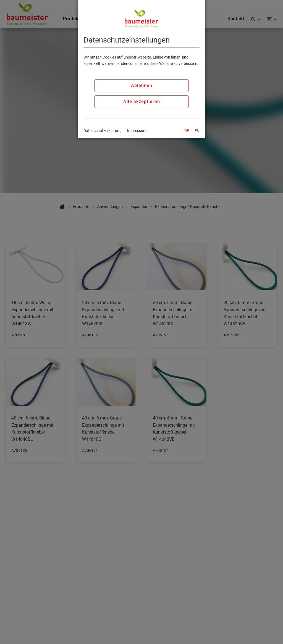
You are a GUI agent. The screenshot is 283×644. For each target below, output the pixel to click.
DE (187, 131)
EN (197, 131)
